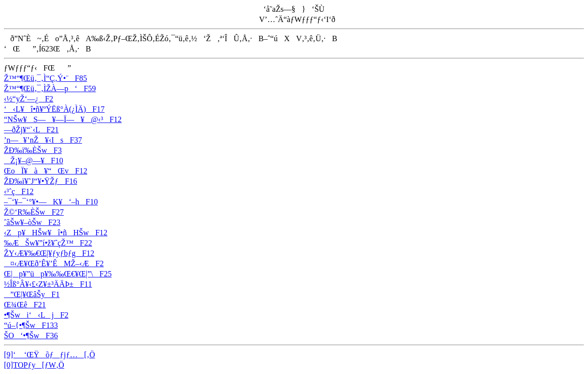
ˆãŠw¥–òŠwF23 (32, 222)
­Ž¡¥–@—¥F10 (34, 161)
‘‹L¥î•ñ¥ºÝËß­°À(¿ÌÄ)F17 (54, 109)
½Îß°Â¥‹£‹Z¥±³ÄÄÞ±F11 (48, 284)
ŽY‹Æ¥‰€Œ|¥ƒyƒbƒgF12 (49, 253)
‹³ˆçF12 (19, 191)
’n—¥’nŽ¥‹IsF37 (43, 140)
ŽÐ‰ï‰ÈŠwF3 (33, 150)
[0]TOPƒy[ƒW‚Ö (34, 365)
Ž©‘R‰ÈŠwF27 (34, 212)
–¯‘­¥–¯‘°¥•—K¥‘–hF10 (51, 202)
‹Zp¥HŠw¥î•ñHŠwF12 (56, 233)
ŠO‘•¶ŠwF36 (31, 336)
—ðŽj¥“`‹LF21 (31, 130)
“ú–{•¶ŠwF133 (31, 325)
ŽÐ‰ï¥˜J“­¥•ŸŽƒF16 (40, 181)
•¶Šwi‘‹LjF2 (36, 315)
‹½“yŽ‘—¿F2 (29, 99)
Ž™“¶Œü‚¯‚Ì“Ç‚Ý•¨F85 (46, 78)
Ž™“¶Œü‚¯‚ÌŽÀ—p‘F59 (50, 88)
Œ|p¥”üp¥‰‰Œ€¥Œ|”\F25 (58, 274)
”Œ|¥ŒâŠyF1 (32, 294)
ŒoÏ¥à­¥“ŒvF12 (46, 171)
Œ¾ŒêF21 (25, 305)
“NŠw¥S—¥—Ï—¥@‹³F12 (63, 119)
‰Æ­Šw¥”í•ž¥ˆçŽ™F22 (48, 243)
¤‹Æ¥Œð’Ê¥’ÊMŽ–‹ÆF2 (54, 263)
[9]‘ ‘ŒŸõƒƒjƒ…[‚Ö (50, 355)
